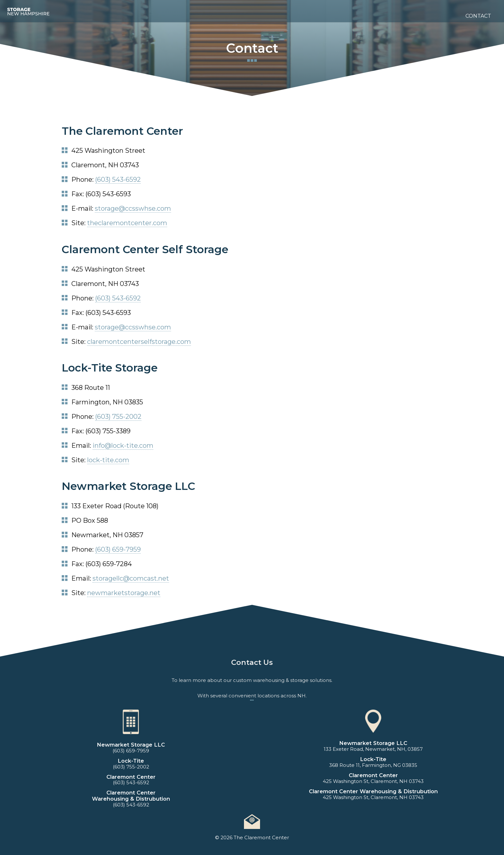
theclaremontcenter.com (127, 223)
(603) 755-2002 (118, 417)
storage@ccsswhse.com (133, 208)
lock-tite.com (108, 460)
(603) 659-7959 (118, 549)
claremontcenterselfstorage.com (139, 342)
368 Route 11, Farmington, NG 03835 (373, 765)
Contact (478, 16)
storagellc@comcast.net (131, 578)
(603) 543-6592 (118, 179)
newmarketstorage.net (124, 593)
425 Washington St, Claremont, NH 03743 (373, 781)
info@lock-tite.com (123, 446)
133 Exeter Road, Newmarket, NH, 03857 (373, 749)
